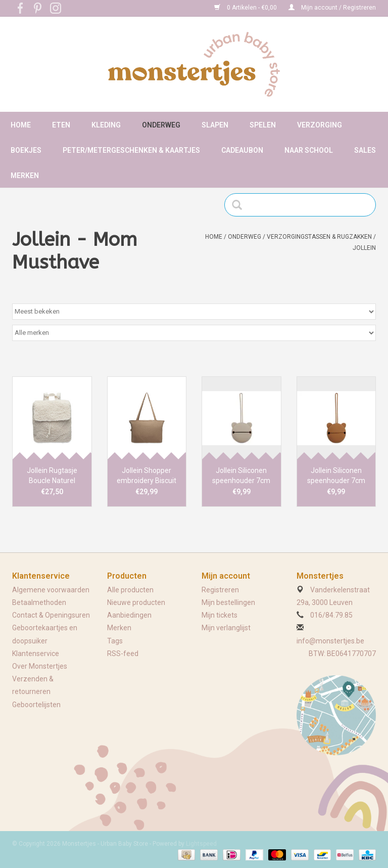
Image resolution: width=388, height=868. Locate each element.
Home (21, 125)
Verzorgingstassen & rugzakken (319, 237)
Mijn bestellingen (228, 602)
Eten (61, 125)
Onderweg (161, 125)
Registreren (220, 590)
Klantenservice (36, 654)
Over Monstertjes (40, 666)
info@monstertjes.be (330, 641)
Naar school (309, 150)
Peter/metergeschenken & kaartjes (131, 150)
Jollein (364, 248)
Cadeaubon (242, 150)
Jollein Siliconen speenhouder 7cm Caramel (336, 476)
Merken (25, 176)
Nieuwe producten (136, 602)
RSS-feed (123, 654)
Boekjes (26, 150)
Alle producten (130, 590)
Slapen (215, 125)
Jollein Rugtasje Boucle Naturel (52, 475)
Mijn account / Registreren (332, 8)
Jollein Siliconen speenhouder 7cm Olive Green (241, 476)
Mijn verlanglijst (226, 628)
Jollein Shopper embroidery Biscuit (147, 475)
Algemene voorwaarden (51, 590)
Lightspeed (201, 844)
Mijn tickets (220, 615)
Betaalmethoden (39, 602)
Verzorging (320, 125)
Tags (115, 641)
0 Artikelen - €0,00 (246, 8)
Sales (365, 150)
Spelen (263, 125)
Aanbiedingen (129, 615)
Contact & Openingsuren (51, 615)
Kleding (106, 125)
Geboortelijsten (36, 705)
